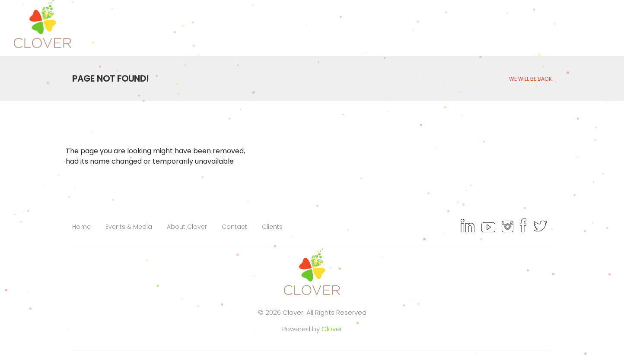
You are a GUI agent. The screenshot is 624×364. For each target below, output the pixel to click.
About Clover (187, 227)
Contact (234, 227)
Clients (272, 227)
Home (81, 227)
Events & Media (129, 227)
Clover (332, 329)
